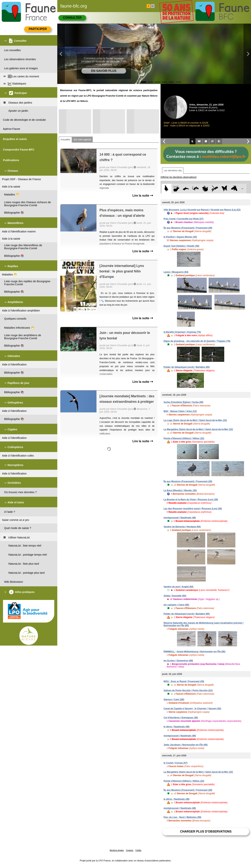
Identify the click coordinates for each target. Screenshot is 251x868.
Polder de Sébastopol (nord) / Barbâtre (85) (187, 367)
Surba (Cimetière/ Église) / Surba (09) (183, 402)
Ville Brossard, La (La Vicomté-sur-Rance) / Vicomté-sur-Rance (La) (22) (202, 210)
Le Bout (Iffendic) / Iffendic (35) (180, 491)
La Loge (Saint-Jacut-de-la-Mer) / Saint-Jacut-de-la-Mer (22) (195, 420)
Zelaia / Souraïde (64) (175, 596)
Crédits (138, 850)
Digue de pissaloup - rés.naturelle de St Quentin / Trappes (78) (197, 341)
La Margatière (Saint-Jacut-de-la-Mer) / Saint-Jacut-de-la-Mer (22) (198, 429)
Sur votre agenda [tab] (82, 140)
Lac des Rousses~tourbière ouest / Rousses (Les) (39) (193, 509)
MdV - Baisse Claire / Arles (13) (180, 411)
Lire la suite (143, 196)
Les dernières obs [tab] (173, 171)
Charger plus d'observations (206, 831)
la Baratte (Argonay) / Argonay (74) (182, 332)
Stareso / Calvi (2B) (174, 700)
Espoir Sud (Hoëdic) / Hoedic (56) (181, 246)
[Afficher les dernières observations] (179, 177)
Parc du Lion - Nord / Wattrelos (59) (182, 817)
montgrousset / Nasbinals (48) (180, 518)
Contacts (130, 850)
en (153, 6)
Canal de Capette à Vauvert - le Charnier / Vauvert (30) (192, 709)
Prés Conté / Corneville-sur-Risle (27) (183, 219)
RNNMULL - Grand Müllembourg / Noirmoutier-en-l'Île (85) (194, 652)
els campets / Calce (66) (176, 605)
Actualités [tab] (65, 140)
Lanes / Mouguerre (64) (176, 272)
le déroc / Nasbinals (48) (176, 727)
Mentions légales (117, 850)
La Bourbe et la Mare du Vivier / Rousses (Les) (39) (191, 500)
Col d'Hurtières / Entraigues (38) (181, 718)
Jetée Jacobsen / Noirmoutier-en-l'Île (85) (186, 745)
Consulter (72, 18)
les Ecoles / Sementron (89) (178, 661)
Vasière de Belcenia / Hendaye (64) (182, 527)
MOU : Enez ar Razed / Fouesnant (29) (184, 681)
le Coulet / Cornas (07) (176, 763)
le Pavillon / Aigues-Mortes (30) (180, 237)
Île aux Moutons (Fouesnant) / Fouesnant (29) (188, 228)
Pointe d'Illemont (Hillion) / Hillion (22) (184, 438)
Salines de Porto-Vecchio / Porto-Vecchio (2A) (188, 690)
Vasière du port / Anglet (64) (178, 587)
